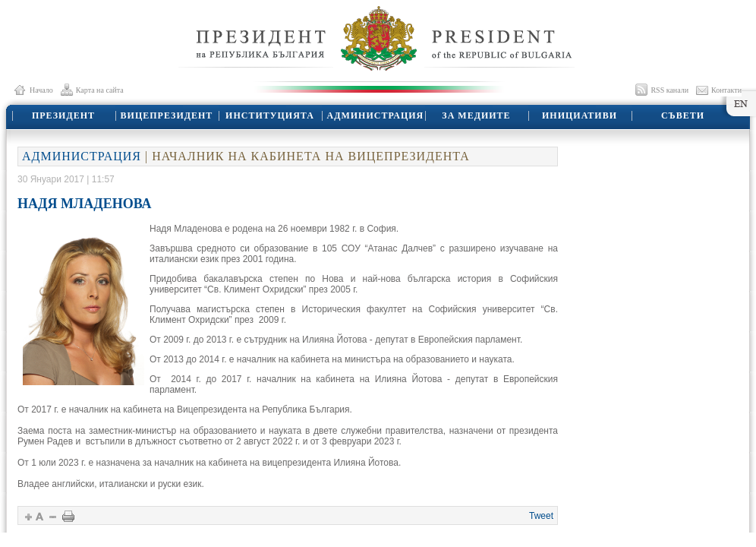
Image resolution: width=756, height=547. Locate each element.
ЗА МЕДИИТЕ (476, 115)
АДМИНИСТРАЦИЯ (376, 115)
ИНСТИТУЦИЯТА (270, 115)
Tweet (541, 516)
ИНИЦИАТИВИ (580, 115)
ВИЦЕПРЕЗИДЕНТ (167, 115)
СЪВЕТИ (683, 115)
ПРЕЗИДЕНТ (63, 115)
